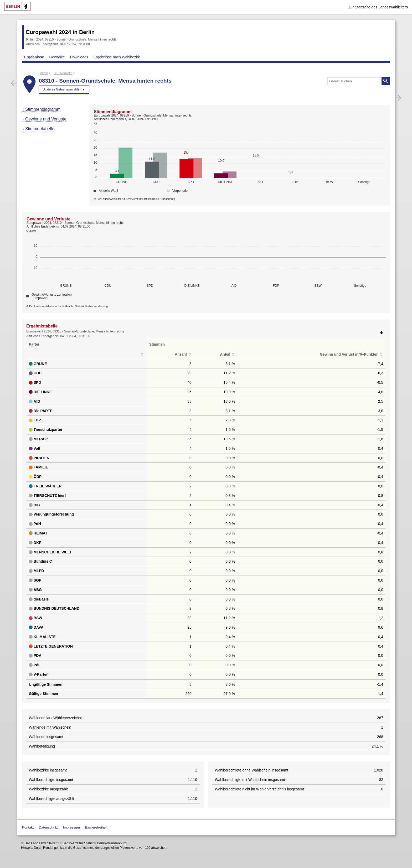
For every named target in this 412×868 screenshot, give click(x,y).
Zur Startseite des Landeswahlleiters (378, 7)
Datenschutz (48, 827)
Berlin (44, 73)
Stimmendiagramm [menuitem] (43, 109)
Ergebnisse (34, 57)
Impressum (71, 827)
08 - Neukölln (63, 73)
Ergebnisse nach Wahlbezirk (117, 57)
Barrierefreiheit (96, 827)
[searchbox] (358, 81)
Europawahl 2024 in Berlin (60, 32)
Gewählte (57, 57)
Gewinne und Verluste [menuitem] (46, 119)
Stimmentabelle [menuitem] (40, 129)
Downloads (79, 57)
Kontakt (28, 827)
